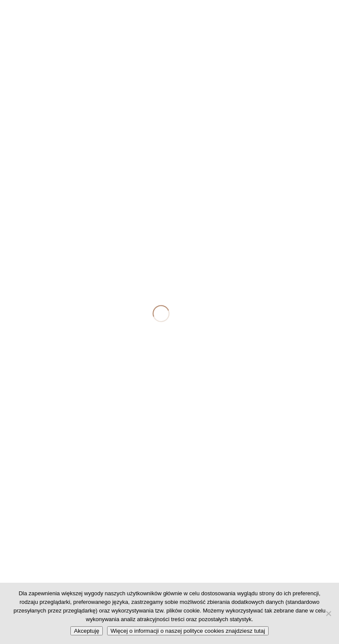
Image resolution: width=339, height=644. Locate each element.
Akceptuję (87, 631)
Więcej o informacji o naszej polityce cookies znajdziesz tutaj (188, 631)
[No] (328, 613)
